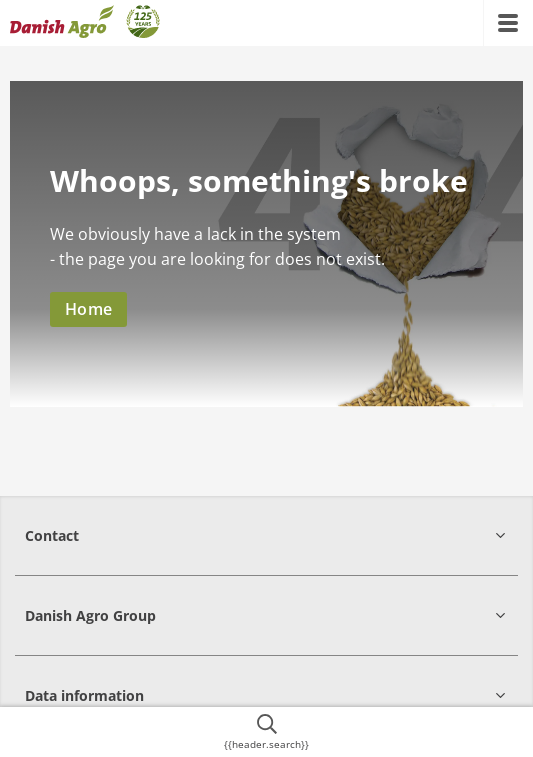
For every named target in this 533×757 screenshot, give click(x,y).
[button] (266, 535)
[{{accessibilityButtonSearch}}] (266, 732)
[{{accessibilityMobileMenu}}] (508, 23)
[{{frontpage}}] (85, 23)
